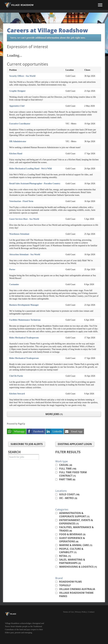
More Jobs (54, 414)
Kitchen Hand (16, 154)
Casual (66, 465)
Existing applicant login (75, 444)
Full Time (68, 469)
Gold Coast (69, 494)
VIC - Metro (68, 498)
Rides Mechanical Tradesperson (24, 338)
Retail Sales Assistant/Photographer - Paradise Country (35, 184)
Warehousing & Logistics (78, 567)
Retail (65, 556)
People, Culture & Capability (71, 551)
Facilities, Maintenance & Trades (76, 529)
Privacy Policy (81, 612)
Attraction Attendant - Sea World (25, 254)
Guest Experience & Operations (72, 540)
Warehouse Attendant (19, 234)
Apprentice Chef (17, 106)
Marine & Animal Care (76, 545)
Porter (12, 269)
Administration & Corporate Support (74, 515)
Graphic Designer (17, 91)
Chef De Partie (16, 376)
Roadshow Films (70, 582)
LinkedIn (57, 431)
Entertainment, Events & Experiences (76, 522)
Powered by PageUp (16, 424)
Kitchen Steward (17, 394)
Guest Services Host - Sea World (24, 219)
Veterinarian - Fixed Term (21, 201)
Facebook (39, 431)
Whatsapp (19, 431)
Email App (77, 431)
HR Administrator (18, 141)
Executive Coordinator (20, 124)
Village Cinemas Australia (77, 589)
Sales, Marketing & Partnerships (72, 561)
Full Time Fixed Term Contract (73, 474)
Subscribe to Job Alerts (27, 444)
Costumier (14, 284)
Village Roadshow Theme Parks (76, 594)
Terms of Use (68, 612)
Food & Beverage (72, 534)
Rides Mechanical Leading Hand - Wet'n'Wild (31, 169)
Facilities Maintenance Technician (25, 320)
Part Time (67, 479)
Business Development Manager (24, 305)
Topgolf (65, 585)
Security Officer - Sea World (22, 76)
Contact (91, 612)
